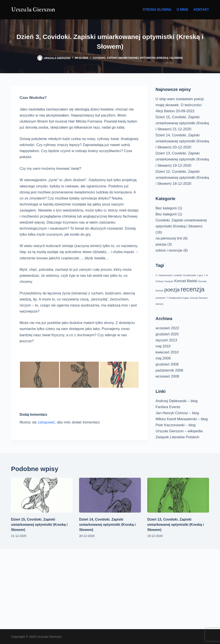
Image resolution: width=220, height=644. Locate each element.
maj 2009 (163, 358)
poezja (161, 244)
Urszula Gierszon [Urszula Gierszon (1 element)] (199, 298)
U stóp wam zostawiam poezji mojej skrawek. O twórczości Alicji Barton (180, 105)
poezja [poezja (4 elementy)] (172, 290)
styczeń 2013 (166, 340)
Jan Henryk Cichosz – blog (177, 413)
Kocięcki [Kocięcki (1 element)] (169, 281)
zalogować (46, 422)
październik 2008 (169, 370)
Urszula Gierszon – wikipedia (179, 431)
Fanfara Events (168, 407)
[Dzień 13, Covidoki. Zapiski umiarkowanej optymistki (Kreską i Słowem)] (178, 495)
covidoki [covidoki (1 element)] (178, 275)
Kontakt (201, 10)
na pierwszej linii (169, 238)
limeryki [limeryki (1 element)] (159, 291)
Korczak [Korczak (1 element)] (202, 281)
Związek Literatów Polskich (177, 437)
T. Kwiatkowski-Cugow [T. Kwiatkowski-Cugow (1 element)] (178, 298)
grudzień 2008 (167, 364)
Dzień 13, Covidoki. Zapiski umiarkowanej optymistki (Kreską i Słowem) (182, 159)
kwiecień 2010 (167, 352)
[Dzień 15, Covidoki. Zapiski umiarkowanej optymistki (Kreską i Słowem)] (42, 495)
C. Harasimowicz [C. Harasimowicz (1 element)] (164, 275)
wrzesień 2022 (167, 328)
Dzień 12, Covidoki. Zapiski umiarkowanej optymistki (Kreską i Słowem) (182, 178)
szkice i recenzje (169, 250)
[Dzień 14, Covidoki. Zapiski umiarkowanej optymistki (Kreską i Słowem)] (110, 495)
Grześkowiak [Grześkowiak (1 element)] (190, 275)
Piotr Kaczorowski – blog (176, 425)
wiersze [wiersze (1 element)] (159, 304)
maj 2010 (163, 346)
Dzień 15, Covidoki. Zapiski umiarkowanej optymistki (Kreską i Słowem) (182, 123)
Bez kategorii (166, 208)
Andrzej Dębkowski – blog (177, 401)
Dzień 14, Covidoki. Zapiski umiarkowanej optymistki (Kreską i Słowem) (182, 141)
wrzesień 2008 (167, 376)
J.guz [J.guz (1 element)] (200, 275)
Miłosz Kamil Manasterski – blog (182, 419)
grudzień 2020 (167, 334)
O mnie (182, 10)
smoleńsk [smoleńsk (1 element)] (160, 298)
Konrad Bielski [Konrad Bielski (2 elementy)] (186, 281)
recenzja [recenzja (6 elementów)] (193, 289)
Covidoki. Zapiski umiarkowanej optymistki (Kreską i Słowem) (138, 58)
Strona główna (157, 10)
